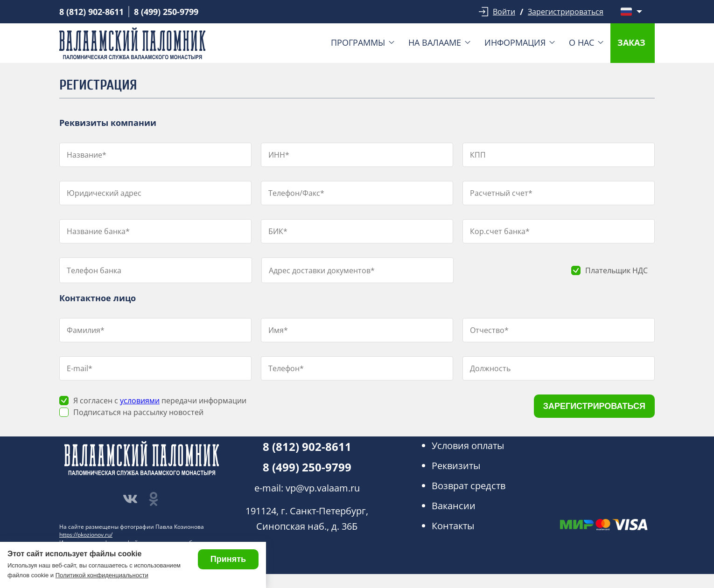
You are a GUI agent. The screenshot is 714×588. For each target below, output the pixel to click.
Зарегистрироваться (566, 12)
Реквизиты (456, 466)
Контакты (453, 526)
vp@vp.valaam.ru (323, 488)
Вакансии (454, 506)
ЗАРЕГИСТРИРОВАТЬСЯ (594, 406)
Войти (504, 12)
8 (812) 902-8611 (91, 12)
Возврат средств (469, 486)
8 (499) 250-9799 (166, 12)
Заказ (631, 42)
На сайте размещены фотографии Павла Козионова (132, 531)
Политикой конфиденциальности (102, 575)
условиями (140, 401)
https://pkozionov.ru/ (86, 535)
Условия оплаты (468, 446)
